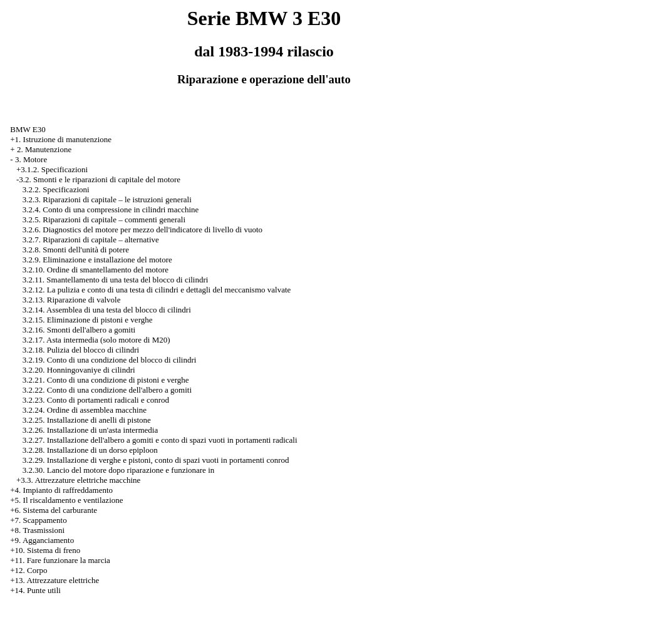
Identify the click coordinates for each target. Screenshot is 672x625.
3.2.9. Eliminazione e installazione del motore (97, 260)
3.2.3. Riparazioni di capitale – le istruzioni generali (107, 199)
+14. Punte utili (35, 590)
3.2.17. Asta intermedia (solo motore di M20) (96, 340)
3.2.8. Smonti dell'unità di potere (76, 250)
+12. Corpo (28, 570)
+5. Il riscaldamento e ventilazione (66, 500)
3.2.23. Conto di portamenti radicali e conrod (96, 400)
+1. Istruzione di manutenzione (61, 139)
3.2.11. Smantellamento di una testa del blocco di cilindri (116, 280)
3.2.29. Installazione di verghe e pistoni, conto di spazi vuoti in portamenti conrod (156, 460)
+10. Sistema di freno (45, 550)
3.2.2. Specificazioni (56, 189)
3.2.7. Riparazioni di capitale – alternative (91, 240)
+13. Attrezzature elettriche (54, 580)
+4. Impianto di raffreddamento (61, 490)
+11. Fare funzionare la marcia (60, 560)
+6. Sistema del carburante (54, 510)
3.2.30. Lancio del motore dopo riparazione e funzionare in (118, 470)
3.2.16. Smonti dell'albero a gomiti (79, 330)
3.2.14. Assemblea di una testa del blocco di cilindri (107, 310)
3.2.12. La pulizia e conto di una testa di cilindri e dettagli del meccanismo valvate (157, 290)
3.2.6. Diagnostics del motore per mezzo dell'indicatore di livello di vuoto (142, 230)
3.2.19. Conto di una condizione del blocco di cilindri (110, 360)
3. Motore (31, 159)
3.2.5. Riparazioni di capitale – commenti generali (104, 220)
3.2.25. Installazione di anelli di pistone (87, 420)
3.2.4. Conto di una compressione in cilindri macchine (111, 209)
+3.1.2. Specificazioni (52, 169)
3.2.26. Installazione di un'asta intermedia (90, 430)
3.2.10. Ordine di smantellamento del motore (96, 270)
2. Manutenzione (44, 149)
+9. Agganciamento (42, 540)
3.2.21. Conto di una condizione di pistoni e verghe (106, 380)
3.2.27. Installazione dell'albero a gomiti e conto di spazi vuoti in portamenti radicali (160, 440)
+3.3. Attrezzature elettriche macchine (78, 480)
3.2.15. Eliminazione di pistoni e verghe (88, 320)
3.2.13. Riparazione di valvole (72, 300)
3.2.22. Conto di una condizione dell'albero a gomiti (107, 390)
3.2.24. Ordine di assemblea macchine (85, 410)
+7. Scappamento (38, 520)
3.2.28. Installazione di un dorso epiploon (90, 450)
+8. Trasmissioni (37, 530)
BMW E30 (28, 129)
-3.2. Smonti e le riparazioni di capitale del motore (98, 179)
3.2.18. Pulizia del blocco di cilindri (81, 350)
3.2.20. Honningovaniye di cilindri (79, 370)
